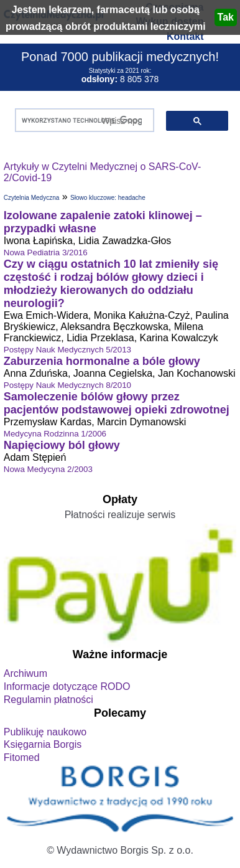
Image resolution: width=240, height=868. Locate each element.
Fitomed (22, 757)
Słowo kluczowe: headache (108, 198)
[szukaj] (82, 120)
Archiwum (25, 673)
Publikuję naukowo (45, 732)
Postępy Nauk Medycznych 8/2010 (67, 385)
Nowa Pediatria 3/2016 (46, 252)
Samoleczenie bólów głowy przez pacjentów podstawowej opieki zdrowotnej (117, 403)
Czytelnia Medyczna (31, 198)
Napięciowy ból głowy (62, 445)
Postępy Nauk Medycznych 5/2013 (67, 350)
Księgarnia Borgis (43, 744)
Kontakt (185, 36)
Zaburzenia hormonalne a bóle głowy (102, 361)
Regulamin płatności (48, 700)
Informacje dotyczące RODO (67, 686)
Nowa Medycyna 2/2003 (48, 469)
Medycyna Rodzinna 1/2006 (55, 434)
